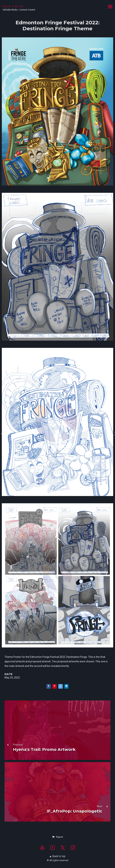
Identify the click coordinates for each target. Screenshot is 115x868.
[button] (57, 837)
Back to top (57, 856)
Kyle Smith (13, 6)
